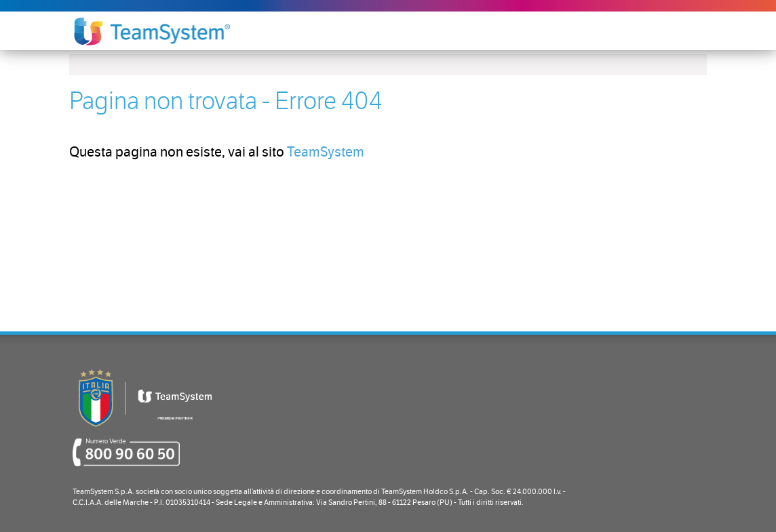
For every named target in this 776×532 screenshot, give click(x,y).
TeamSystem (326, 152)
